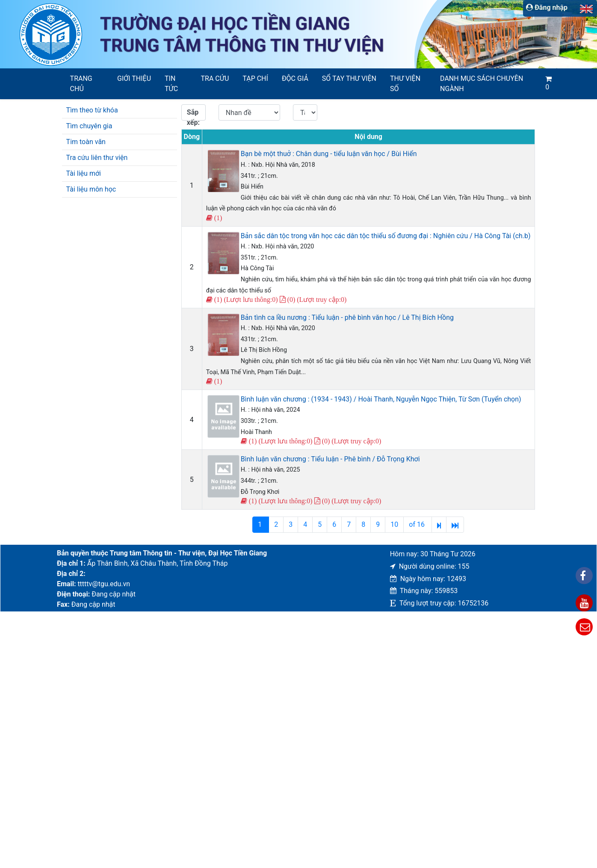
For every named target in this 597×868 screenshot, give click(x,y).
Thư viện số (405, 84)
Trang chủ (81, 84)
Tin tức (171, 84)
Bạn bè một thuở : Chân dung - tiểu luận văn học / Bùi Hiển (329, 154)
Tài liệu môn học (91, 189)
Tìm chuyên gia (89, 126)
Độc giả (295, 78)
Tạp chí (255, 78)
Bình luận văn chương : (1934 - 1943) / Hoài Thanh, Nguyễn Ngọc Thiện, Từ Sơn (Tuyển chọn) (381, 399)
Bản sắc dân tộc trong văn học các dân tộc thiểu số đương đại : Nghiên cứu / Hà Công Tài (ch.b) (386, 236)
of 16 (418, 524)
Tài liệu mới (84, 173)
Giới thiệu (134, 78)
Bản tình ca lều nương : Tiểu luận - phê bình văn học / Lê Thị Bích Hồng (347, 317)
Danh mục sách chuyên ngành (482, 84)
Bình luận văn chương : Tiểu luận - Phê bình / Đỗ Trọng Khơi (330, 459)
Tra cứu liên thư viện (97, 158)
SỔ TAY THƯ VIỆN (349, 78)
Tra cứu (215, 78)
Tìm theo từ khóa (92, 110)
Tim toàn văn (86, 142)
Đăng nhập (547, 7)
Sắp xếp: (193, 114)
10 (394, 524)
